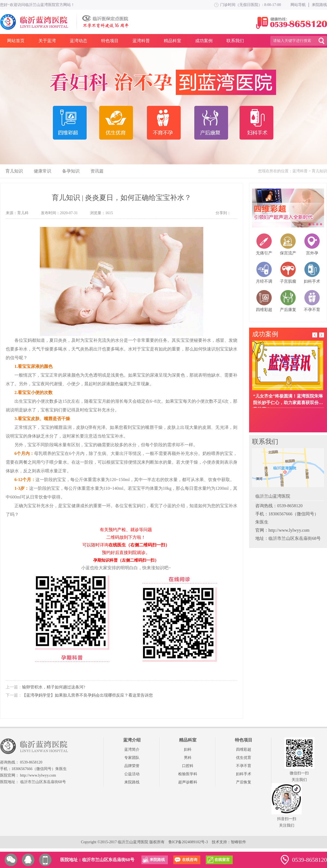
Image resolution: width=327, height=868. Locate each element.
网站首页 (16, 41)
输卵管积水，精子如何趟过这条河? (54, 687)
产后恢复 (244, 782)
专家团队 (132, 758)
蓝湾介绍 (132, 740)
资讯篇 (97, 171)
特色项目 (110, 41)
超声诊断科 (188, 782)
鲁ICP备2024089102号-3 (188, 842)
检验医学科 (188, 774)
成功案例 (204, 41)
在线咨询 (190, 860)
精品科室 (172, 41)
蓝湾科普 (141, 41)
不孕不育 (244, 766)
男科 (188, 758)
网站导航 (298, 5)
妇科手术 (244, 774)
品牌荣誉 (132, 766)
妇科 (188, 750)
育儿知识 (14, 171)
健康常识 (43, 171)
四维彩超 (244, 750)
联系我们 (235, 41)
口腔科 (188, 766)
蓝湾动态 (78, 41)
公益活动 (132, 774)
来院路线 (319, 5)
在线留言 (222, 860)
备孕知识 (71, 171)
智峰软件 (238, 842)
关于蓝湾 (47, 41)
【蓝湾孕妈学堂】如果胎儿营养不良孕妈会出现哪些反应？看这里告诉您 (87, 695)
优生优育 (244, 758)
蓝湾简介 (132, 750)
